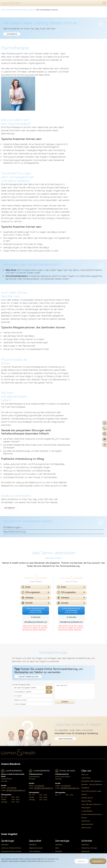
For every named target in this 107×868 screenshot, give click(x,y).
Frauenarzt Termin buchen (11, 771)
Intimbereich (86, 784)
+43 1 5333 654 (12, 708)
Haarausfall (60, 791)
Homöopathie (34, 788)
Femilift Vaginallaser (9, 788)
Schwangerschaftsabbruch (12, 811)
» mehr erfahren (65, 659)
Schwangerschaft (10, 829)
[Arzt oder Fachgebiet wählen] (32, 608)
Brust (3, 781)
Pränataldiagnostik (8, 836)
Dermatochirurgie (62, 774)
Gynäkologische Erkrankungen (13, 794)
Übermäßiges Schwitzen (65, 804)
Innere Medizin (35, 771)
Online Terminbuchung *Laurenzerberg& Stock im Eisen (36, 530)
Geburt (4, 843)
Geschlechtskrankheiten (65, 788)
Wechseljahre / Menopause (12, 824)
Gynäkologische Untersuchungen (14, 798)
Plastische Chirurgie (37, 804)
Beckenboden (87, 803)
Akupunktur (33, 774)
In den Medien (87, 731)
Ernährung (33, 781)
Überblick (5, 764)
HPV (3, 804)
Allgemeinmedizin (36, 768)
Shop (84, 800)
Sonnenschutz (61, 798)
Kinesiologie (34, 791)
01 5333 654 (36, 537)
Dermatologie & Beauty (90, 807)
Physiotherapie (35, 801)
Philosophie (86, 728)
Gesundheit (11, 10)
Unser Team (86, 698)
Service (84, 714)
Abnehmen (86, 771)
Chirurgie (33, 778)
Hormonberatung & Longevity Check (67, 820)
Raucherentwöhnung (14, 452)
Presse (84, 737)
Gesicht (84, 781)
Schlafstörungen (12, 447)
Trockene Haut (61, 801)
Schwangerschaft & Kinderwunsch (94, 816)
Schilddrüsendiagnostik (38, 811)
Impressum (86, 741)
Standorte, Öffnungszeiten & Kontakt (94, 701)
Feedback (85, 708)
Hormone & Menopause (64, 830)
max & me (85, 778)
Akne (57, 768)
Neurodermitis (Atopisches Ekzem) (67, 794)
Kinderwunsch (7, 817)
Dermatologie (62, 761)
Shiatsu (32, 814)
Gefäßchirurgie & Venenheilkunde (41, 784)
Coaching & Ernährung (64, 840)
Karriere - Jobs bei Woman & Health (94, 704)
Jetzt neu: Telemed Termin (11, 768)
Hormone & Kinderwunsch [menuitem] (65, 833)
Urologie (32, 821)
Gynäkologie (8, 761)
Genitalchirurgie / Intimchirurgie (13, 791)
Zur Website (45, 428)
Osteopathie (34, 798)
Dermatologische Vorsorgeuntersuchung (67, 778)
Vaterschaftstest (88, 820)
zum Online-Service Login (91, 711)
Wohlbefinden (62, 813)
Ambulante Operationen (10, 778)
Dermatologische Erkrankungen (67, 781)
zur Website (12, 34)
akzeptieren (98, 861)
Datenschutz (86, 748)
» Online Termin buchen (28, 597)
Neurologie (33, 794)
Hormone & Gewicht (63, 823)
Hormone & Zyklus (62, 827)
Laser (84, 791)
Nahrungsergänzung (89, 813)
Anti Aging (59, 836)
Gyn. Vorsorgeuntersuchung (12, 774)
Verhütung (5, 821)
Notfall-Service (87, 718)
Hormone (5, 801)
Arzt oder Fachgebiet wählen (21, 605)
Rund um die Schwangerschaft (13, 840)
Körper (84, 788)
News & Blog (86, 721)
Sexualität (5, 814)
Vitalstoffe (59, 843)
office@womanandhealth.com (36, 542)
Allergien (59, 771)
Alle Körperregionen (89, 794)
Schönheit (87, 761)
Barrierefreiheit (87, 744)
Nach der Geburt (8, 850)
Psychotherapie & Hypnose (25, 10)
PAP (3, 807)
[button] (104, 3)
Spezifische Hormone (37, 817)
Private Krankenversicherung (93, 734)
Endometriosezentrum (10, 784)
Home (3, 10)
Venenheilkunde (62, 807)
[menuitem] (94, 695)
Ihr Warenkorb (87, 823)
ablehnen (81, 861)
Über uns (86, 691)
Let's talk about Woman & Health (94, 724)
